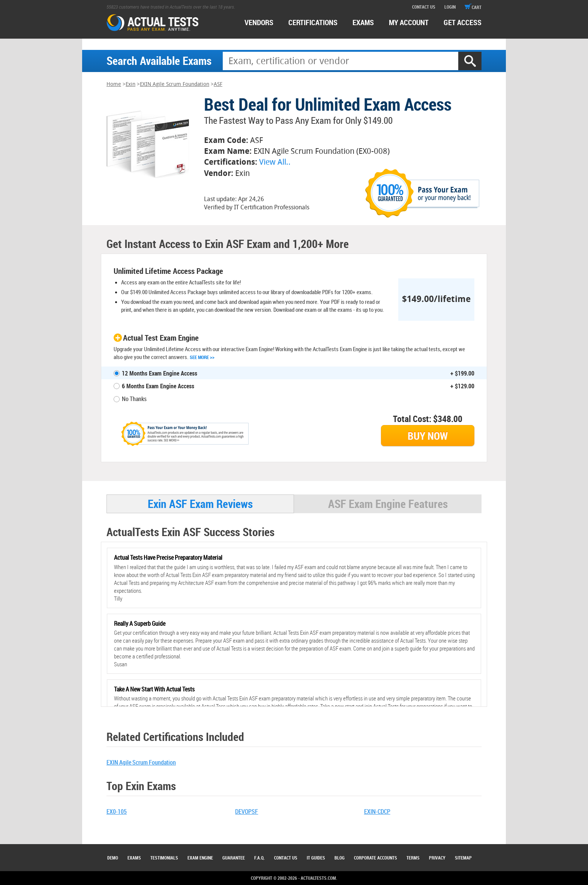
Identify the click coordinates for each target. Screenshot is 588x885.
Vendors (259, 22)
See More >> (202, 357)
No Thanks (134, 399)
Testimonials (164, 858)
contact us (424, 7)
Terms (413, 858)
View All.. (275, 162)
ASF (218, 84)
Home (114, 84)
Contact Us (286, 858)
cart (473, 7)
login (450, 7)
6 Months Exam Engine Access (158, 386)
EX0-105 (117, 811)
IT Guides (316, 858)
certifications (313, 22)
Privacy (437, 858)
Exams (134, 858)
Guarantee (234, 858)
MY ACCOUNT (409, 22)
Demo (113, 858)
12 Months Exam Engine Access (160, 373)
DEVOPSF (247, 811)
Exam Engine (200, 858)
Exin (130, 84)
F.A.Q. (259, 858)
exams (363, 22)
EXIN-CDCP (377, 811)
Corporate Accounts (376, 858)
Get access (463, 22)
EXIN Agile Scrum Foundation (175, 84)
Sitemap (463, 858)
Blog (340, 858)
